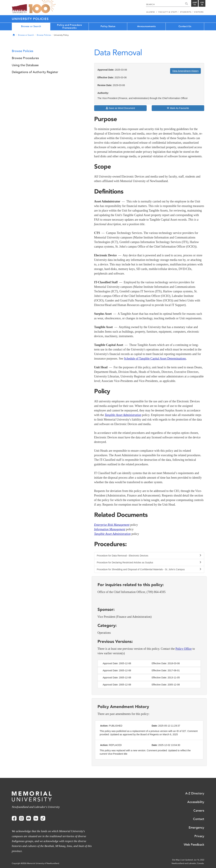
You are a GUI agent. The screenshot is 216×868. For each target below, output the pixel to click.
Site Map (176, 860)
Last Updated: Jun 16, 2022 (193, 860)
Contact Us (185, 26)
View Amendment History (185, 71)
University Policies (30, 19)
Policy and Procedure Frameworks (69, 26)
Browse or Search (31, 26)
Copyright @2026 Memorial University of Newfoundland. (36, 863)
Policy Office (184, 649)
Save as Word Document (120, 108)
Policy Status (108, 26)
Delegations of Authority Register (35, 72)
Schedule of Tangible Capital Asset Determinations (155, 359)
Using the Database (25, 65)
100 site (42, 7)
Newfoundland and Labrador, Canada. (188, 863)
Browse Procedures (25, 58)
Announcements (146, 26)
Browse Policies (44, 35)
